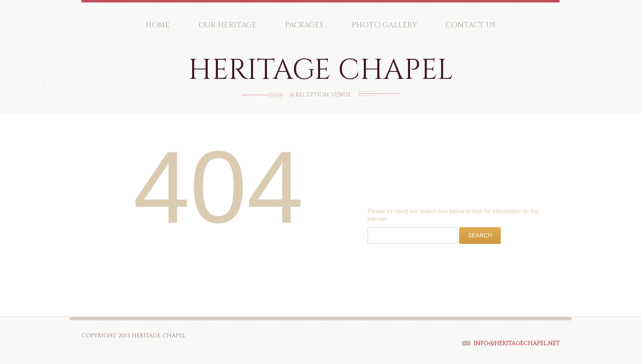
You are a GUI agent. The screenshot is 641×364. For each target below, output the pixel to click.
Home (158, 25)
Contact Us (471, 25)
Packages (304, 25)
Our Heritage (227, 25)
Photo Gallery (384, 25)
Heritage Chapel (321, 70)
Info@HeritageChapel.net (517, 343)
